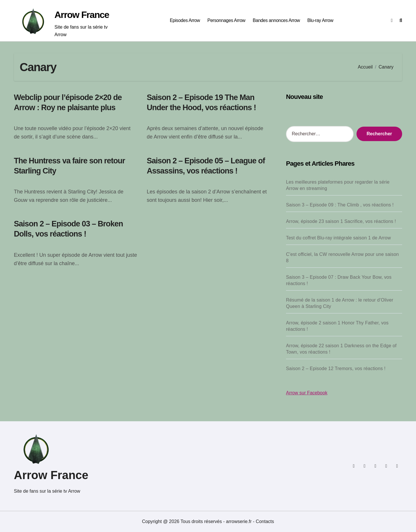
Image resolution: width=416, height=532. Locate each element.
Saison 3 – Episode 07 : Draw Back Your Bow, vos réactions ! (339, 280)
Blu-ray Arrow (320, 20)
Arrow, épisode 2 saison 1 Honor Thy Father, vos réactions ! (337, 326)
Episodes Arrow (185, 20)
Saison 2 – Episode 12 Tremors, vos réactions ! (336, 368)
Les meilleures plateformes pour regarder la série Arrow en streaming (338, 185)
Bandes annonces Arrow (276, 20)
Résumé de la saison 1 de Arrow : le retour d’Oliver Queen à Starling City (340, 303)
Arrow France (82, 15)
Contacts (265, 521)
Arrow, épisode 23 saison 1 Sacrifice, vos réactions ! (341, 221)
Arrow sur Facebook (307, 393)
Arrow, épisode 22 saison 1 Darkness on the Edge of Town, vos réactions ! (341, 349)
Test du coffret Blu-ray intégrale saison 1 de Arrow (338, 238)
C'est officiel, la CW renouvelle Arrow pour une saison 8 (342, 257)
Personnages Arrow (226, 20)
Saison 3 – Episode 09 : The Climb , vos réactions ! (340, 205)
